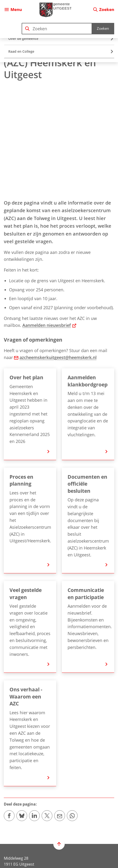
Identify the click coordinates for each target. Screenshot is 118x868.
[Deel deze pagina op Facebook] (9, 705)
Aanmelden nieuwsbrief (49, 215)
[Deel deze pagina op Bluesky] (22, 705)
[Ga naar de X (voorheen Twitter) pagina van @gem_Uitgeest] (34, 842)
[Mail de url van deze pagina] (60, 705)
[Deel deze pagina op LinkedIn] (34, 705)
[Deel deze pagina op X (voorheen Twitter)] (47, 705)
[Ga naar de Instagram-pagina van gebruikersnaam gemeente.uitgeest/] (22, 842)
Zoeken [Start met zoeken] (103, 28)
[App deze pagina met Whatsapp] (72, 705)
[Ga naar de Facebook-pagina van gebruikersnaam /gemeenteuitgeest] (9, 842)
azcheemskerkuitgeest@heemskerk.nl (55, 247)
